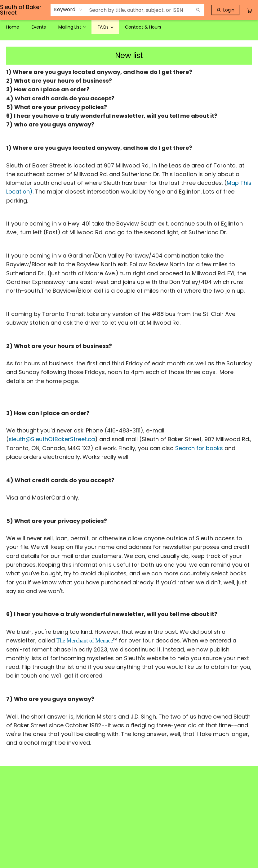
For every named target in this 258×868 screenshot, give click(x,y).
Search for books (199, 448)
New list (129, 55)
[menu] (129, 27)
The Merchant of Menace (85, 641)
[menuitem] (13, 27)
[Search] (198, 10)
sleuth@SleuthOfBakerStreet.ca (52, 439)
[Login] (225, 10)
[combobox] (68, 10)
